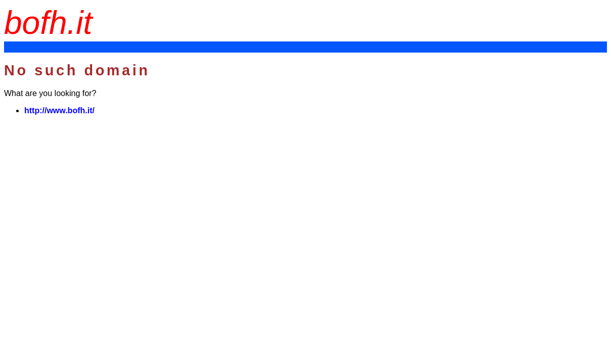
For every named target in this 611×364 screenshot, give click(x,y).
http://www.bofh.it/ (59, 110)
